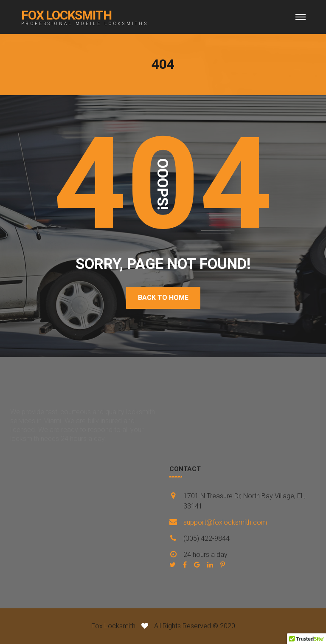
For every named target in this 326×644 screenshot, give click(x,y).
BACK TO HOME (163, 298)
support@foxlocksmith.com (225, 522)
